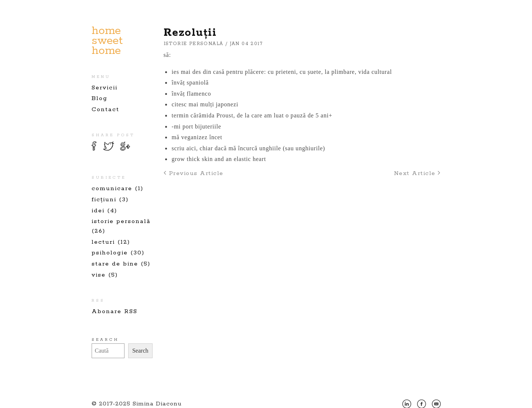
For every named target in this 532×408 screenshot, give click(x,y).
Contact (105, 109)
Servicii (105, 88)
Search (105, 340)
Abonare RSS (115, 311)
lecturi (103, 242)
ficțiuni (104, 200)
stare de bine (115, 264)
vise (99, 275)
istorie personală (121, 221)
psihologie (110, 253)
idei (98, 211)
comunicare (112, 188)
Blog (100, 98)
